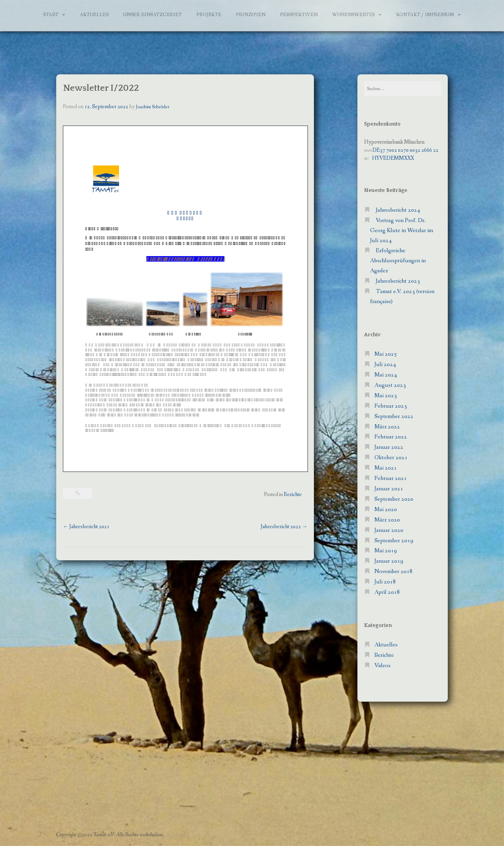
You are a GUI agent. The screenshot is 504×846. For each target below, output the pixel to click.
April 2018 (387, 592)
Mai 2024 (386, 375)
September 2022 (394, 416)
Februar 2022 (391, 437)
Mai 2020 (386, 510)
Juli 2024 (385, 365)
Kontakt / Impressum (425, 15)
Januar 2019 (389, 561)
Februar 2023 (391, 406)
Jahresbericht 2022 (284, 527)
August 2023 (390, 385)
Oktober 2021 (391, 458)
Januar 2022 (389, 447)
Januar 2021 (389, 489)
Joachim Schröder (153, 107)
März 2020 (387, 520)
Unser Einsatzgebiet (153, 15)
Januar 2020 (389, 530)
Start (51, 15)
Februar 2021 (391, 478)
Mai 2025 (386, 354)
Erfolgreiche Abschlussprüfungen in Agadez (398, 261)
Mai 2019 (386, 551)
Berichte (293, 495)
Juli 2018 (385, 582)
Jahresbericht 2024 (398, 210)
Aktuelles (94, 15)
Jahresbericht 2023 (398, 281)
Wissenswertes (354, 15)
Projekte (209, 15)
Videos (383, 666)
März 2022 (387, 427)
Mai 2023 (386, 396)
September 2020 (394, 499)
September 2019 (394, 541)
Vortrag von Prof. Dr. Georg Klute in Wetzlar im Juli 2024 (402, 231)
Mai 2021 (386, 468)
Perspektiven (299, 15)
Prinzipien (251, 15)
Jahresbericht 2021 (86, 527)
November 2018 (394, 572)
